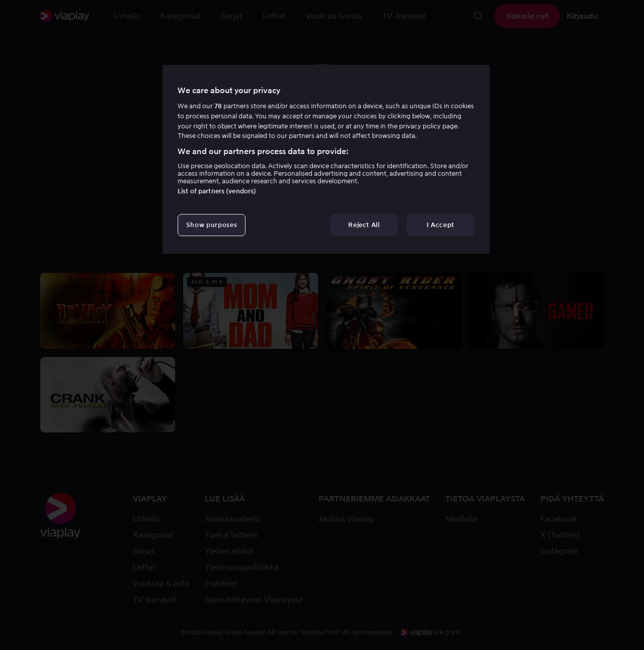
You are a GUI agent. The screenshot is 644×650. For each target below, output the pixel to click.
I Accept (440, 225)
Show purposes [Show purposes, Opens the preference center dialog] (212, 225)
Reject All (364, 225)
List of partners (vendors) (217, 191)
